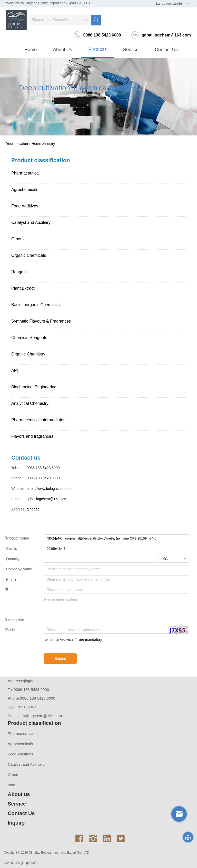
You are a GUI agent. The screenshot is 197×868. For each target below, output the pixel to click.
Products (98, 49)
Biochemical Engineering (34, 387)
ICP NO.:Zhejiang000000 (21, 863)
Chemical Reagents (29, 338)
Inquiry (50, 144)
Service (131, 50)
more (12, 785)
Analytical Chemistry (30, 403)
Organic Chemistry (28, 354)
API (15, 371)
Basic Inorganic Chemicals (36, 305)
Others (17, 239)
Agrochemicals (25, 190)
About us (63, 50)
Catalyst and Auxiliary (31, 222)
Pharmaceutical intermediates (38, 420)
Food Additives (25, 206)
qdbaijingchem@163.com (161, 35)
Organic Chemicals (29, 255)
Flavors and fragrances (32, 436)
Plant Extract (23, 288)
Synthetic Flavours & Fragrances (41, 321)
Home (31, 50)
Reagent (19, 272)
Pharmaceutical (25, 173)
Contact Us (166, 50)
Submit (60, 659)
